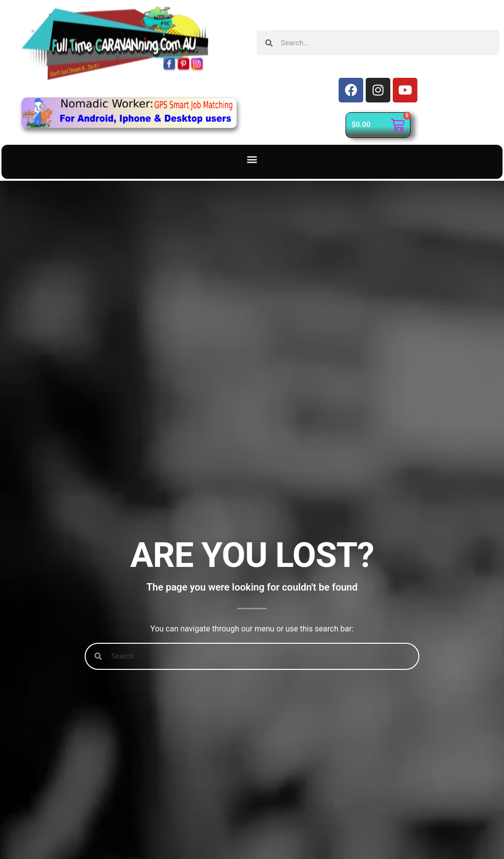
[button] (252, 159)
